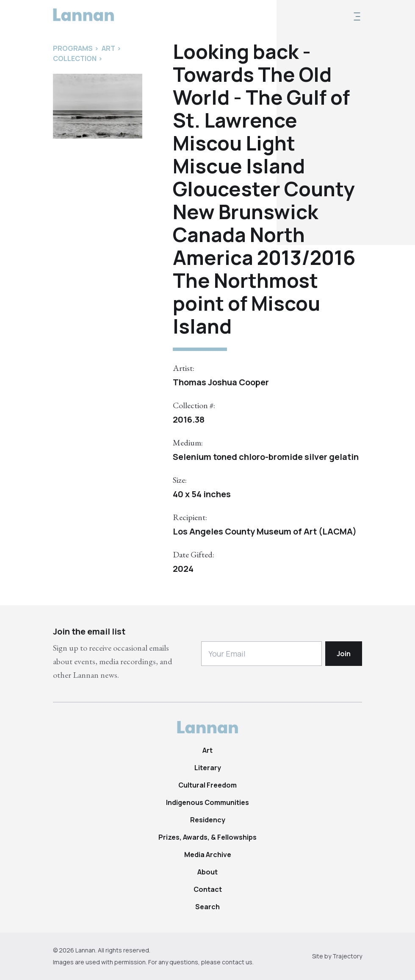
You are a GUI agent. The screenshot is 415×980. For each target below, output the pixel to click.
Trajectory (347, 956)
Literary (208, 768)
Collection (75, 58)
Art (207, 750)
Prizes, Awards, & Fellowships (207, 837)
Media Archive (208, 855)
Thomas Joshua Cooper (221, 382)
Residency (208, 820)
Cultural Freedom (207, 785)
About (207, 872)
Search (207, 907)
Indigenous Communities (207, 802)
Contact (208, 889)
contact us (237, 962)
